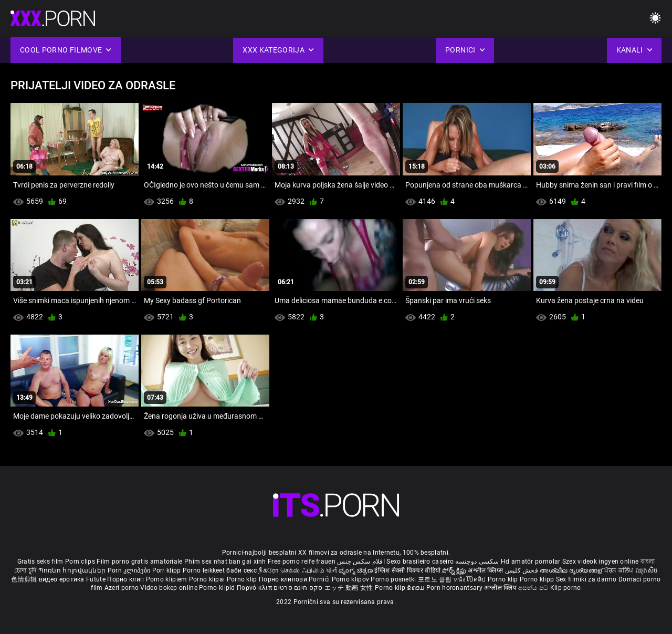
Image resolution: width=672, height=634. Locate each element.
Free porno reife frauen (302, 562)
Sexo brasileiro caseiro (420, 562)
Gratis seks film (40, 562)
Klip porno (566, 588)
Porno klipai (208, 579)
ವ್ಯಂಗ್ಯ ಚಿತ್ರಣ (356, 570)
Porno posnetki (394, 579)
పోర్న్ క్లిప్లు (455, 570)
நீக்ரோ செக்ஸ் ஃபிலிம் (291, 570)
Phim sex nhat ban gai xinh (225, 562)
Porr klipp (167, 570)
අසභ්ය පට (534, 588)
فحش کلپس (523, 570)
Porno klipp (538, 579)
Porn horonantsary (455, 588)
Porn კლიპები (130, 570)
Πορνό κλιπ (255, 588)
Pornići (320, 579)
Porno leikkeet (205, 570)
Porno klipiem (167, 579)
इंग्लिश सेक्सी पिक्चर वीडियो (407, 570)
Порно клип (126, 579)
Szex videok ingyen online (601, 562)
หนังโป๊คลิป (471, 579)
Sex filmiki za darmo (586, 579)
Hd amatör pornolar (531, 562)
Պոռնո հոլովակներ (73, 570)
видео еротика (62, 579)
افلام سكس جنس (361, 562)
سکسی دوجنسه (477, 562)
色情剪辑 (25, 579)
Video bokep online (169, 588)
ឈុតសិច (647, 570)
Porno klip (243, 579)
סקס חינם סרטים (298, 588)
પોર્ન (332, 570)
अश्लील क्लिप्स (486, 570)
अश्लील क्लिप (501, 588)
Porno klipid (218, 588)
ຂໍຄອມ (417, 588)
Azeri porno (123, 588)
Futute (96, 579)
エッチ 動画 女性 (349, 588)
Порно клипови (284, 579)
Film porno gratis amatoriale (139, 562)
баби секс (241, 570)
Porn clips (81, 562)
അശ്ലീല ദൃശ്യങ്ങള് (572, 570)
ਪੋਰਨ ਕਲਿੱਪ (620, 570)
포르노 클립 (436, 579)
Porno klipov (351, 579)
